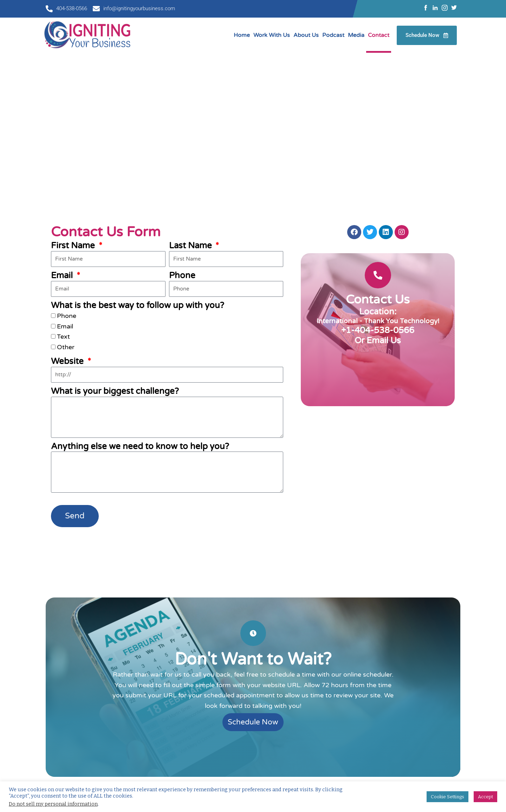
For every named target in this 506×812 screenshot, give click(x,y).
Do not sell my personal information (53, 804)
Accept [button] (485, 797)
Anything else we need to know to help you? (140, 446)
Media (356, 35)
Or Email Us (378, 341)
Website (68, 361)
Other (66, 347)
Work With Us (272, 35)
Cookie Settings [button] (447, 797)
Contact (379, 35)
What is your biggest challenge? (115, 391)
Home (242, 35)
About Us (306, 35)
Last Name (192, 246)
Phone (182, 276)
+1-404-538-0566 (378, 330)
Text (63, 337)
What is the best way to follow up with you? (138, 305)
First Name (74, 246)
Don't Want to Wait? (253, 659)
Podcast (333, 35)
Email (63, 276)
